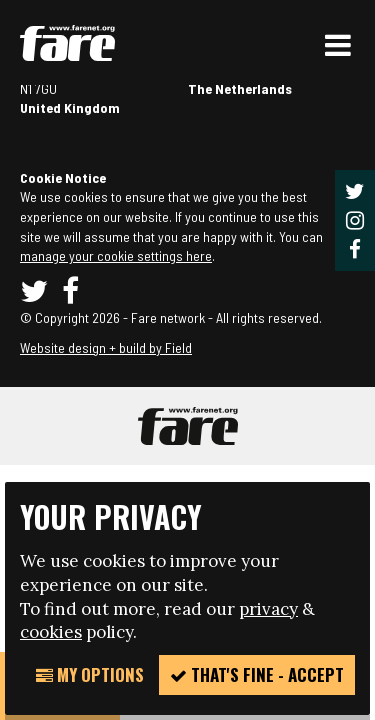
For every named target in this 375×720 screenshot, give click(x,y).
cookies (51, 632)
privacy (268, 609)
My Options (90, 674)
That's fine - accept (257, 674)
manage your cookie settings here (116, 255)
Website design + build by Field (106, 347)
